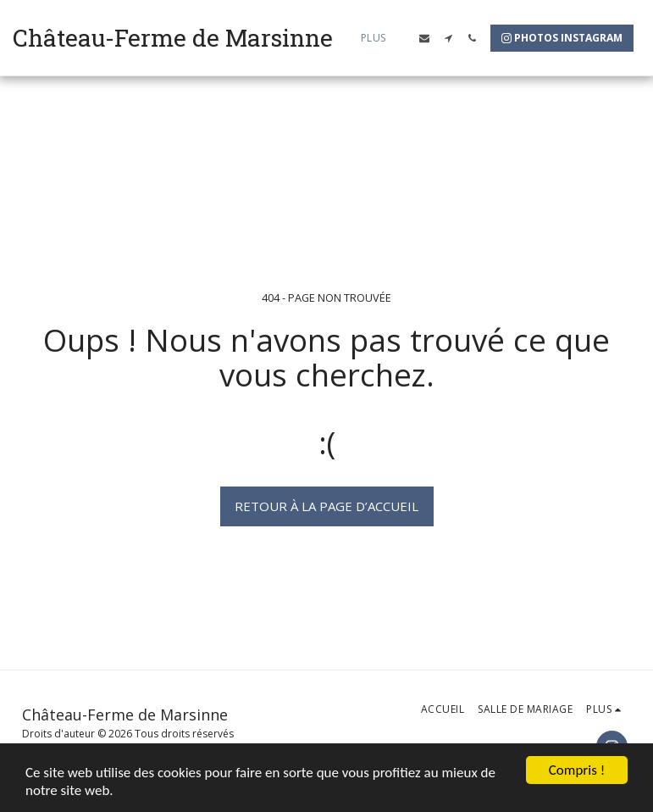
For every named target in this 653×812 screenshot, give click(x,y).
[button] (424, 38)
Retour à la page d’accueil (326, 506)
